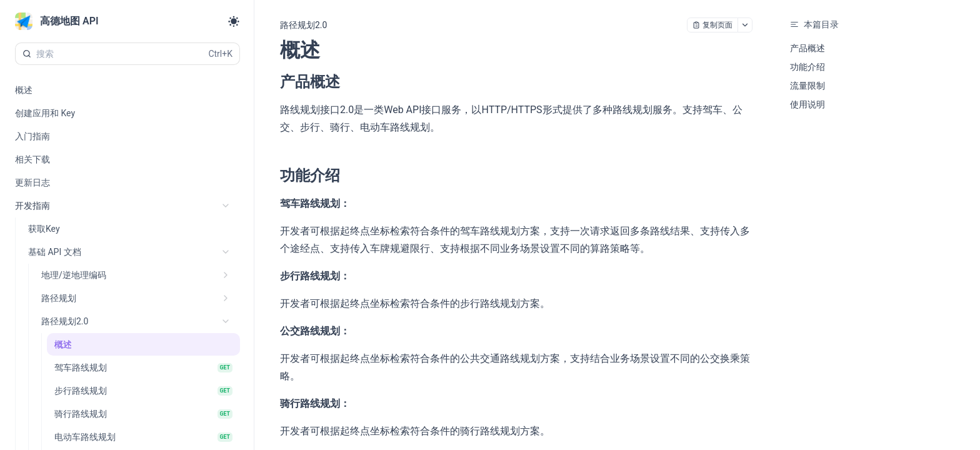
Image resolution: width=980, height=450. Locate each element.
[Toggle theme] (234, 21)
